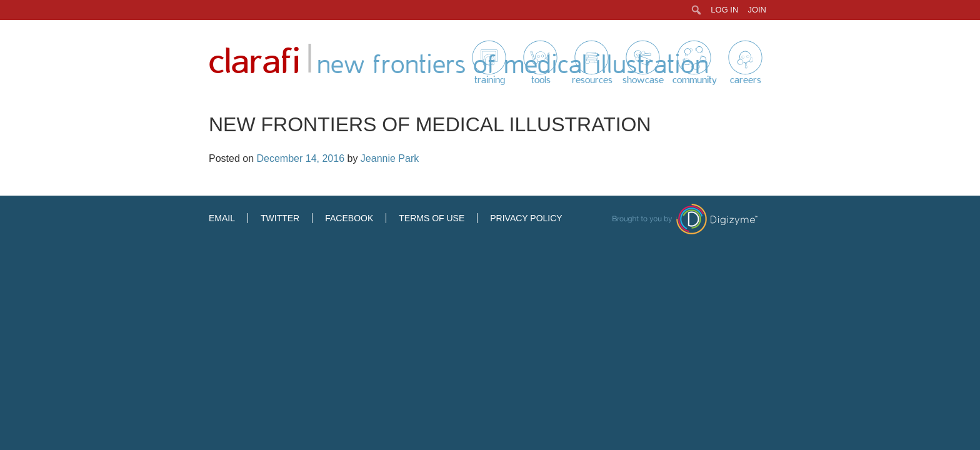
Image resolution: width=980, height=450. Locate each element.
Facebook (349, 218)
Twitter (280, 218)
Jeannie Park (390, 158)
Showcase (643, 80)
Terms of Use (432, 218)
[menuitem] (697, 10)
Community (695, 80)
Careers (746, 80)
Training (490, 80)
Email (222, 218)
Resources (592, 80)
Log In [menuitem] (724, 10)
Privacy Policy (526, 218)
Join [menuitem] (757, 10)
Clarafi (254, 62)
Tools (541, 80)
